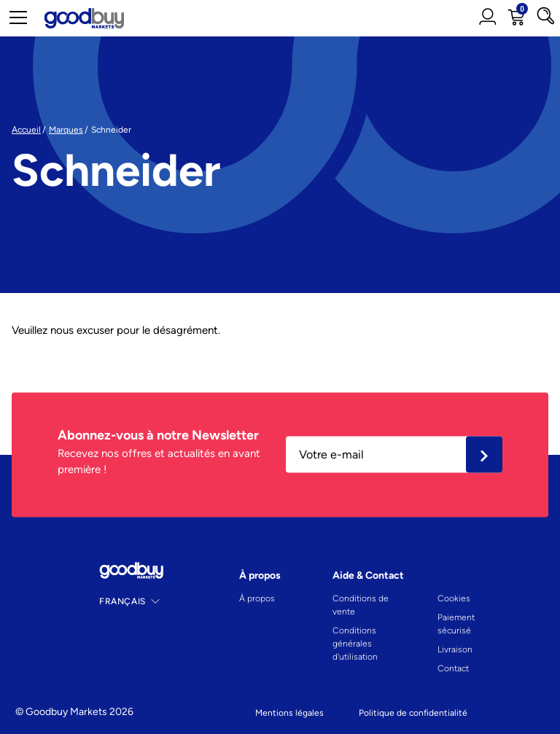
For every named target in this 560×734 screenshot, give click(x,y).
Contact (453, 668)
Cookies (454, 598)
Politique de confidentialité (413, 713)
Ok (484, 455)
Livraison (455, 649)
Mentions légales (289, 713)
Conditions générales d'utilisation (355, 644)
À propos (257, 598)
